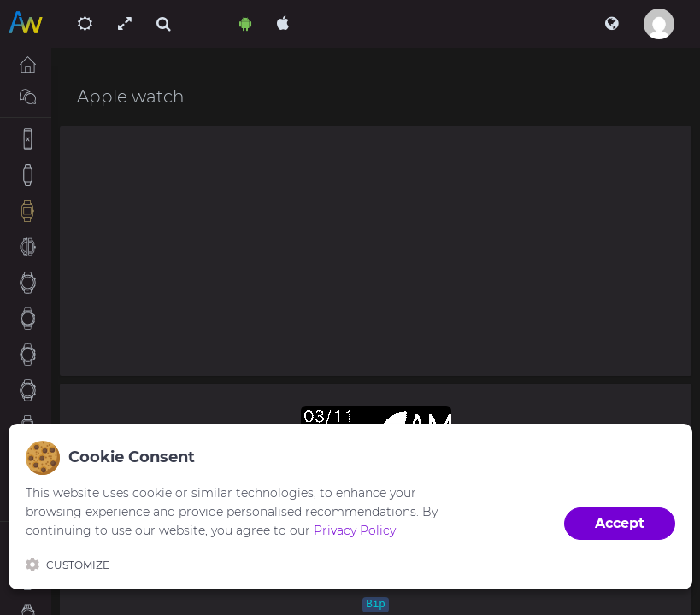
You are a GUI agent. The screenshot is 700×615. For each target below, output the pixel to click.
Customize (68, 565)
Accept (620, 523)
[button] (612, 24)
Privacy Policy (355, 530)
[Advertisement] (376, 251)
